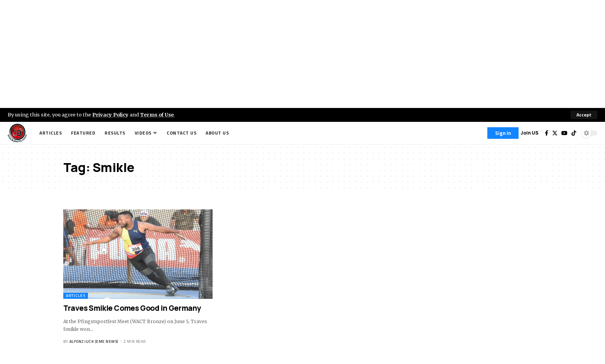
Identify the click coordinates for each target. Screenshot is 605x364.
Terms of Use (157, 115)
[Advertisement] (302, 54)
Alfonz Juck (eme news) (94, 341)
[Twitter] (555, 133)
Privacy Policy (110, 115)
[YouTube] (564, 133)
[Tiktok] (574, 133)
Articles (76, 296)
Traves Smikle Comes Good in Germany (132, 308)
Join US (530, 133)
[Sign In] (503, 133)
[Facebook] (547, 133)
